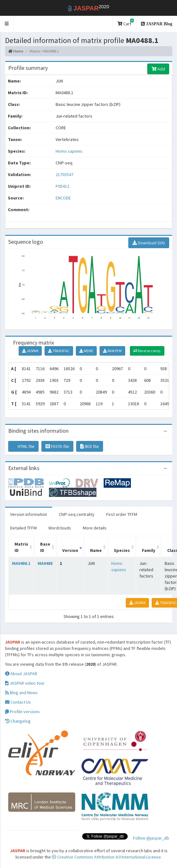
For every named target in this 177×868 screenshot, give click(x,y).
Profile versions (22, 712)
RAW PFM (112, 351)
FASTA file (57, 446)
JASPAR (30, 351)
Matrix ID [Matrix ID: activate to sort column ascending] (21, 547)
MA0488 (45, 563)
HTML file (23, 446)
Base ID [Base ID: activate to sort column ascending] (45, 547)
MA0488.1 (21, 563)
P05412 (63, 186)
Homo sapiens (69, 151)
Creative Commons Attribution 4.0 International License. (107, 857)
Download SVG (149, 243)
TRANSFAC (59, 351)
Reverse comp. (147, 351)
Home (16, 51)
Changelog (18, 721)
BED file (90, 446)
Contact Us (18, 702)
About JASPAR (21, 674)
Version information (29, 514)
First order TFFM (122, 514)
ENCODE (63, 198)
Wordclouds (60, 528)
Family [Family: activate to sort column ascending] (149, 550)
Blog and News (21, 693)
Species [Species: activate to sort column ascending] (122, 550)
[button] (7, 24)
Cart (125, 23)
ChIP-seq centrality (77, 514)
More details (95, 528)
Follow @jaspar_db (151, 838)
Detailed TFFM (23, 528)
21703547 (64, 174)
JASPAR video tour (25, 683)
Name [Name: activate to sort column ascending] (96, 550)
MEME (86, 351)
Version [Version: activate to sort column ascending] (70, 550)
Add (158, 69)
